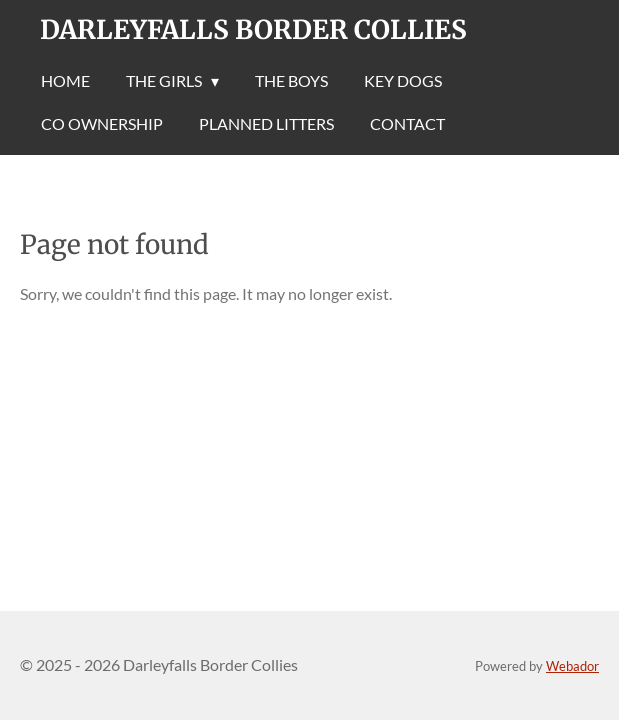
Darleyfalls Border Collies (253, 29)
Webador (572, 666)
